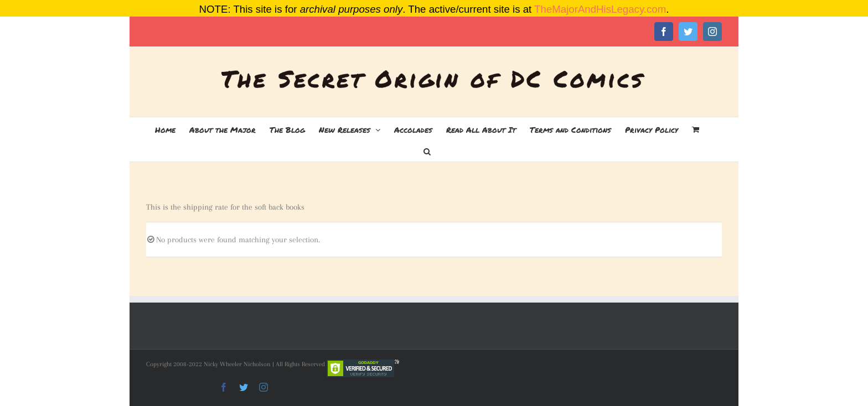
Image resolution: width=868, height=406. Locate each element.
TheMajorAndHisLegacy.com (600, 9)
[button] (427, 150)
